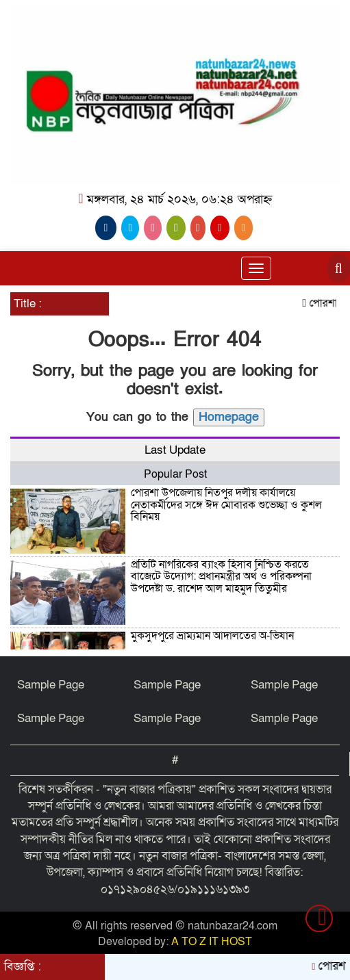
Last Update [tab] (175, 450)
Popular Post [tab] (175, 474)
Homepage (229, 417)
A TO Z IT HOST (212, 942)
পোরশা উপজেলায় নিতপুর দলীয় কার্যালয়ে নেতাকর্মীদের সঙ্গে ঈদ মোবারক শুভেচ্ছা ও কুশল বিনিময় (226, 505)
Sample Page (51, 685)
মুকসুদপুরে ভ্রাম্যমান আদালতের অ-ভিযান (212, 636)
